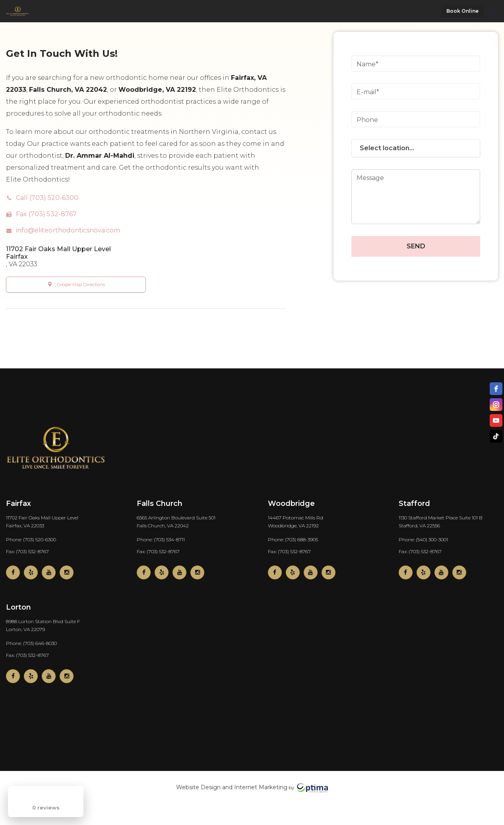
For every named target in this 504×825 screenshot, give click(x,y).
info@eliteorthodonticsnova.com (68, 230)
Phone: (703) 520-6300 (31, 539)
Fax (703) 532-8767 (46, 214)
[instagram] (496, 405)
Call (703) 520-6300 (47, 198)
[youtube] (496, 420)
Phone (367, 120)
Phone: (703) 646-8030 (31, 643)
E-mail (366, 92)
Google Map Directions (81, 285)
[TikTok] (496, 436)
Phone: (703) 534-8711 (161, 539)
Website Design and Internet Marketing (232, 787)
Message (370, 178)
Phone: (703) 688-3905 (293, 539)
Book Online (462, 11)
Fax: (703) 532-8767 (27, 551)
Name (366, 64)
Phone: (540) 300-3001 (423, 539)
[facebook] (496, 389)
